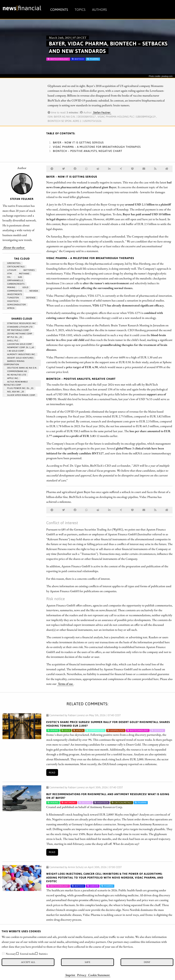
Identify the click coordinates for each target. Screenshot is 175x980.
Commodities (13, 291)
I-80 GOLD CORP (14, 351)
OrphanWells (14, 280)
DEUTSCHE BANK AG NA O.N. (21, 368)
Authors (99, 10)
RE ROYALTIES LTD (15, 375)
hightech (11, 301)
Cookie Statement (99, 975)
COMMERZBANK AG (16, 371)
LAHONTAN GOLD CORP (18, 344)
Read (52, 773)
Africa (9, 308)
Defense (30, 298)
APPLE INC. (12, 378)
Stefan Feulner (102, 112)
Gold (24, 287)
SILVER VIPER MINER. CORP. (20, 395)
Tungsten (12, 298)
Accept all (28, 962)
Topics (80, 10)
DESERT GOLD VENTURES (19, 358)
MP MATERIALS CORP (17, 330)
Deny (147, 962)
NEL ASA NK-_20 (14, 392)
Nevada (32, 291)
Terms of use (65, 684)
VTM (8, 274)
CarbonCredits (15, 284)
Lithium (10, 270)
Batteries (28, 270)
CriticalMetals (15, 267)
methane (23, 274)
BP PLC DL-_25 (13, 337)
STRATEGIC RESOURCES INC (20, 323)
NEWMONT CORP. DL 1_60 (19, 347)
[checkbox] (3, 953)
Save (87, 962)
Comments (59, 10)
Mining (10, 287)
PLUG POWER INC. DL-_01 (19, 388)
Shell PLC (11, 341)
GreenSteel (13, 263)
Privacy (82, 975)
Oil (8, 277)
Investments (13, 294)
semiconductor (15, 305)
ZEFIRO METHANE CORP (18, 334)
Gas (19, 277)
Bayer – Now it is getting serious (78, 142)
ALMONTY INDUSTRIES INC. (20, 354)
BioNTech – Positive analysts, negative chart (88, 151)
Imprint (70, 975)
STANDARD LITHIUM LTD (18, 327)
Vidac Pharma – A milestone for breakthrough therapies (97, 147)
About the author (14, 247)
